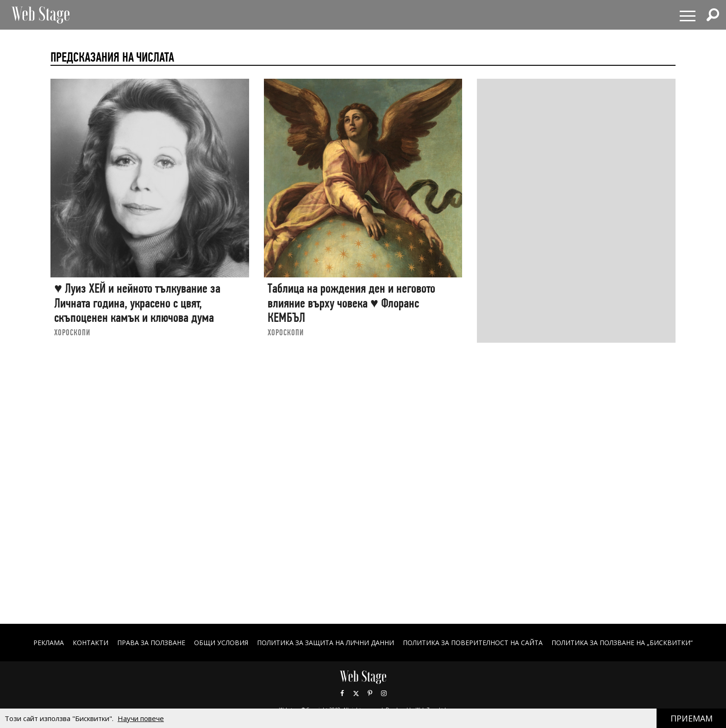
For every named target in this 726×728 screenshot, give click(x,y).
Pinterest (370, 693)
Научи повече (141, 718)
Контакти (91, 643)
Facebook (342, 693)
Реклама (49, 643)
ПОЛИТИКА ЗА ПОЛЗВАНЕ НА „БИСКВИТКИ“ (622, 643)
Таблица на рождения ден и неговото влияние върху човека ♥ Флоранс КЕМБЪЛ (351, 303)
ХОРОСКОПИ (72, 332)
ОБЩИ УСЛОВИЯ (221, 643)
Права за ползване (151, 643)
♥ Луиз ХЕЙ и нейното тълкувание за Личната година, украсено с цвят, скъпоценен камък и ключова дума (137, 303)
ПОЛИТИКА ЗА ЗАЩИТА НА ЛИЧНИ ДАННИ (325, 643)
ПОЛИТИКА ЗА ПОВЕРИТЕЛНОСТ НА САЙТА (473, 643)
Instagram (384, 693)
